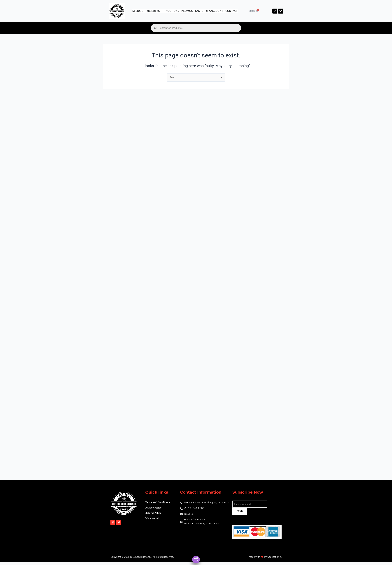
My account (152, 518)
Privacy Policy (153, 508)
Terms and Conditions (158, 502)
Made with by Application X (265, 557)
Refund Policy (153, 513)
